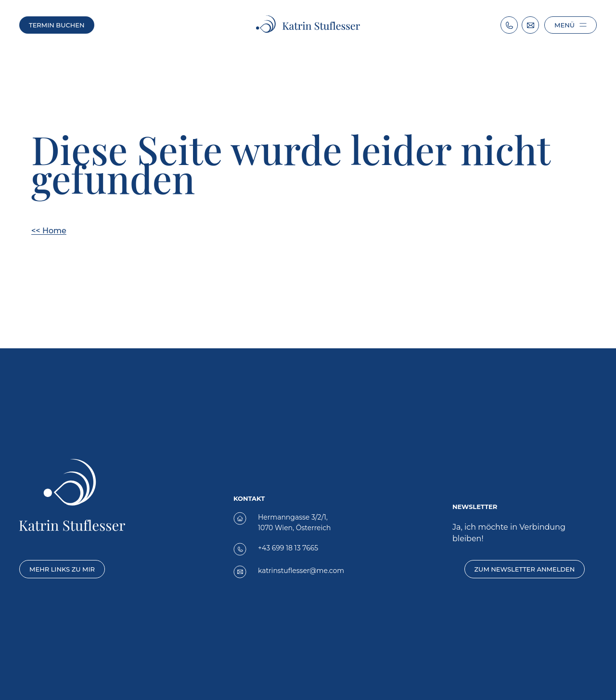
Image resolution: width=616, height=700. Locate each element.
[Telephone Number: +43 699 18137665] (509, 25)
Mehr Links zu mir (62, 569)
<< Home (49, 231)
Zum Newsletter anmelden (525, 569)
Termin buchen (57, 25)
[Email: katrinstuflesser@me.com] (530, 25)
